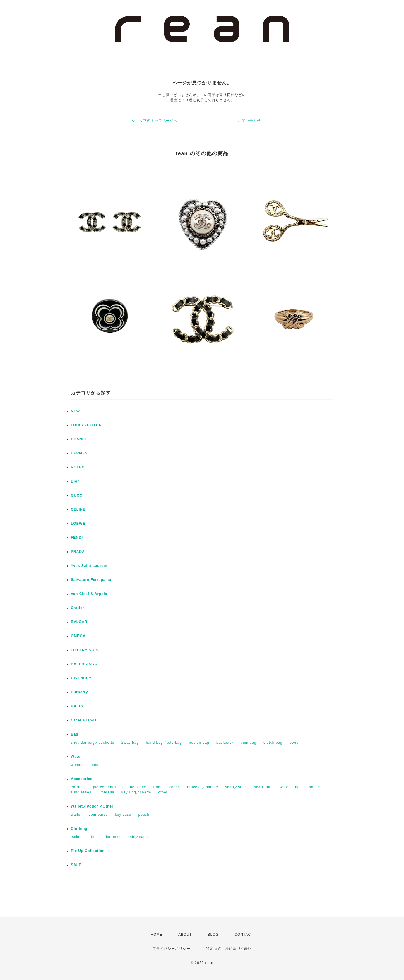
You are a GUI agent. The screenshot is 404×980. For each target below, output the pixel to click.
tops (95, 837)
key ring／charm (136, 792)
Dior (75, 481)
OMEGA (78, 636)
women (77, 765)
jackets (77, 837)
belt (298, 787)
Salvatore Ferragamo (91, 580)
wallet (76, 815)
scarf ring (263, 787)
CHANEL (79, 439)
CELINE (78, 509)
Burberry (79, 692)
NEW (75, 411)
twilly (283, 787)
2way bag (130, 743)
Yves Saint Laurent (89, 566)
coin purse (98, 815)
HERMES (79, 453)
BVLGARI (80, 622)
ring (157, 787)
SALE (76, 865)
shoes (315, 787)
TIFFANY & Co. (85, 650)
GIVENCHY (81, 678)
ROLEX (78, 467)
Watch (77, 757)
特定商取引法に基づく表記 (229, 949)
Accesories (82, 779)
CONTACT (244, 935)
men (95, 765)
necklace (138, 787)
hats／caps (138, 837)
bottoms (113, 837)
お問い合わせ (249, 121)
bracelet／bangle (203, 787)
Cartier (78, 608)
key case (123, 815)
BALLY (77, 706)
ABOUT (185, 935)
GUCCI (77, 495)
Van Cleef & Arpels (89, 594)
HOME (157, 935)
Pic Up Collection (88, 851)
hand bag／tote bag (164, 743)
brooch (174, 787)
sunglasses (81, 792)
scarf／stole (236, 787)
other (163, 792)
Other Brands (84, 720)
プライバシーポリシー (171, 949)
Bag (75, 734)
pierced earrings (108, 787)
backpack (225, 743)
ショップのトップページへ (155, 121)
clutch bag (273, 743)
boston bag (199, 743)
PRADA (78, 552)
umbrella (106, 792)
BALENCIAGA (84, 664)
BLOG (213, 935)
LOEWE (78, 524)
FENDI (77, 538)
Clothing (79, 829)
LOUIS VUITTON (86, 425)
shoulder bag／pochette (93, 743)
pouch (295, 743)
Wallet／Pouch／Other (92, 806)
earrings (78, 787)
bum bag (249, 743)
